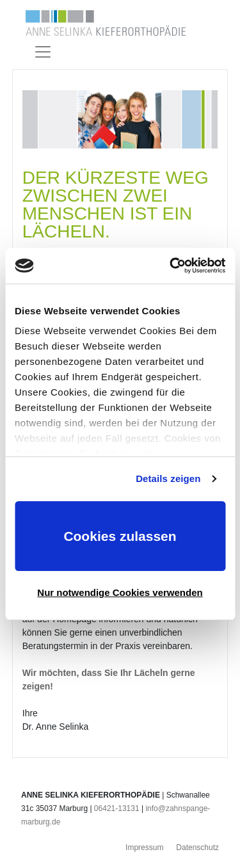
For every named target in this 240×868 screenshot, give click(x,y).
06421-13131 (117, 808)
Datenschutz (197, 848)
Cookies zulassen (120, 536)
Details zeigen (168, 478)
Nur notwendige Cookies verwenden (120, 592)
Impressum (144, 848)
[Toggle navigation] (43, 52)
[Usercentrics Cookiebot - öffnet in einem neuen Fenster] (171, 266)
